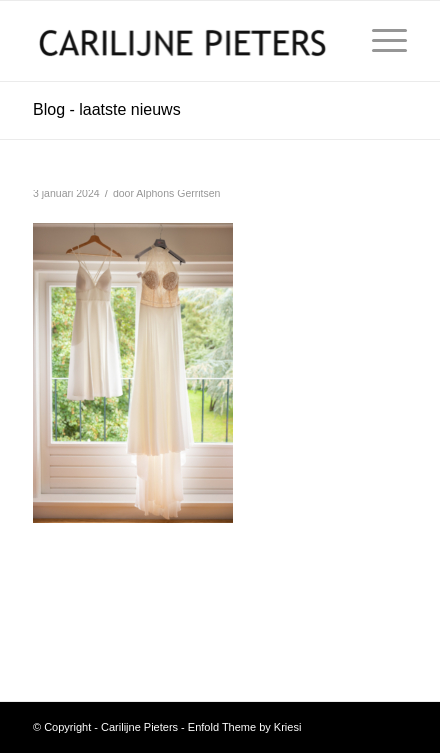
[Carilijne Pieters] (182, 41)
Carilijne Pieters (139, 727)
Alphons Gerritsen (178, 193)
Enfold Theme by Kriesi (245, 727)
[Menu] (379, 41)
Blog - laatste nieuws (107, 109)
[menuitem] (379, 41)
